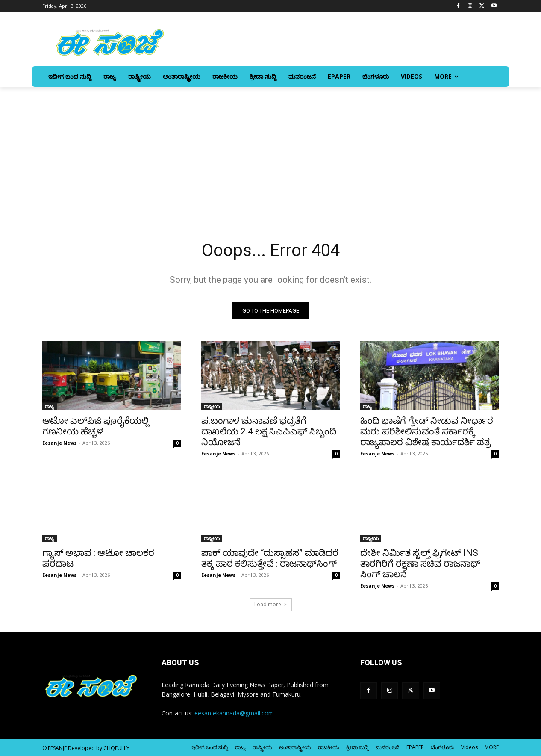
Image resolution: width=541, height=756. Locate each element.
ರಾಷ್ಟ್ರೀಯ (212, 406)
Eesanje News (59, 443)
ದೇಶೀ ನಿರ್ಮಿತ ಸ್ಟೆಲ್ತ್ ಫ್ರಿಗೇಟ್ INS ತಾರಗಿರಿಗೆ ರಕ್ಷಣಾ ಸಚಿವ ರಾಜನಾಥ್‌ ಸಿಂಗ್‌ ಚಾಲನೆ (420, 564)
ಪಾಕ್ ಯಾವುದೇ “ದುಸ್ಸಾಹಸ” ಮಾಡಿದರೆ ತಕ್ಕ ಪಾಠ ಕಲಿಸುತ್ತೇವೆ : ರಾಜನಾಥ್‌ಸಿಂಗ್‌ (270, 558)
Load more (271, 604)
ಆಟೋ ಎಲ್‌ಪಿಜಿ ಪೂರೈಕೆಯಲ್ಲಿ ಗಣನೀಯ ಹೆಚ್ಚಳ (96, 426)
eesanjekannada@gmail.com (234, 713)
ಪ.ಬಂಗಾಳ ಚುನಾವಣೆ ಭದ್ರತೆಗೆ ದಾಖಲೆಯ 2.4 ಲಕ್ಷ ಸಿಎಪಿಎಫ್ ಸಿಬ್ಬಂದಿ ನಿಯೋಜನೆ (269, 431)
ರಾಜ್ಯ (50, 406)
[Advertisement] (270, 151)
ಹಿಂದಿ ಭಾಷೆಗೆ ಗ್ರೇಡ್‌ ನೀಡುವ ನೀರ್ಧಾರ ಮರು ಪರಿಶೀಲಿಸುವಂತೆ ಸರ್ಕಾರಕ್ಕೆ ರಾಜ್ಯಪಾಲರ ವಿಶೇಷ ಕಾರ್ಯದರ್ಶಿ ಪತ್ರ (427, 431)
